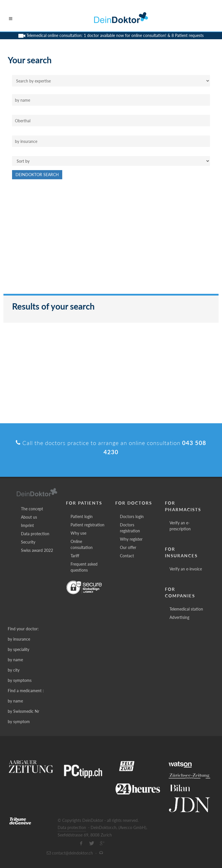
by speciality (18, 649)
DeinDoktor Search (37, 175)
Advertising (179, 617)
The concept (32, 509)
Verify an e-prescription (180, 526)
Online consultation (82, 544)
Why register (131, 539)
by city (14, 670)
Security (28, 542)
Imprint (27, 525)
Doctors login (132, 516)
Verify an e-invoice (186, 569)
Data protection (35, 534)
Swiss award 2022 (37, 550)
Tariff (75, 556)
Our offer (128, 547)
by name (15, 660)
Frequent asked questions (84, 567)
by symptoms (20, 680)
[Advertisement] (111, 239)
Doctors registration (130, 528)
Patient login (82, 516)
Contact (127, 556)
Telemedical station (186, 609)
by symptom (19, 722)
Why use (78, 533)
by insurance (19, 639)
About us (29, 517)
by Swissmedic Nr (24, 711)
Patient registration (87, 525)
